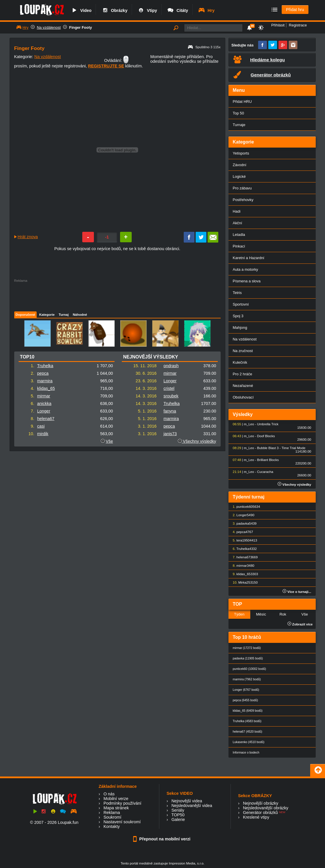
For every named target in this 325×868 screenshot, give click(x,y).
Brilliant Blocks (268, 460)
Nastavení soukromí (122, 822)
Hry (206, 10)
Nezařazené (243, 386)
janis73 (170, 434)
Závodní (240, 165)
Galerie (178, 819)
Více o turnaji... (297, 592)
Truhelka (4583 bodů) (247, 721)
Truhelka (45, 366)
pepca (43, 373)
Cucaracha (265, 472)
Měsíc (261, 614)
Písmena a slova (247, 281)
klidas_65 (46, 388)
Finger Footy (81, 27)
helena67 (46, 419)
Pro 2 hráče (243, 374)
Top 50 (239, 113)
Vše (109, 441)
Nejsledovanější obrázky (266, 808)
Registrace (298, 25)
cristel (169, 388)
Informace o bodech (246, 753)
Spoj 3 (238, 316)
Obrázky (115, 10)
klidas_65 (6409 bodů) (248, 711)
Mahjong (240, 328)
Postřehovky (243, 200)
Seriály (178, 810)
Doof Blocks (266, 436)
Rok (283, 614)
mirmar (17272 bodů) (247, 648)
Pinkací (239, 246)
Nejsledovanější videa (192, 806)
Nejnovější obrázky (261, 803)
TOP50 (178, 815)
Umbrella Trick (268, 424)
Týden (239, 614)
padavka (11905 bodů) (248, 658)
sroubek (171, 396)
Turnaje (239, 125)
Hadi (237, 211)
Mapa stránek (116, 808)
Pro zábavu (242, 188)
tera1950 (243, 540)
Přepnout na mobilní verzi (162, 839)
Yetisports (241, 153)
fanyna (170, 411)
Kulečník (240, 362)
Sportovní (241, 304)
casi (41, 426)
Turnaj (64, 315)
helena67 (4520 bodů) (248, 732)
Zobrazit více (300, 624)
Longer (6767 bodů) (246, 690)
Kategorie (47, 315)
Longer (44, 411)
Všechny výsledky (197, 441)
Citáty (177, 10)
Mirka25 (244, 582)
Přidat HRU (242, 102)
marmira (45, 381)
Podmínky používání (122, 803)
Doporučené (25, 315)
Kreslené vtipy (256, 817)
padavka (243, 523)
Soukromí (112, 817)
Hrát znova (28, 237)
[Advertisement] (117, 295)
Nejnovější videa (187, 801)
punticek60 (244, 507)
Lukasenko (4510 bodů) (249, 742)
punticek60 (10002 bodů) (250, 669)
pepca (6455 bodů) (245, 700)
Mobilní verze (116, 799)
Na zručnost (243, 351)
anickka (44, 403)
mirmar (44, 396)
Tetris (237, 293)
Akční (237, 223)
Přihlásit (278, 25)
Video (81, 10)
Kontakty (112, 826)
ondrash (171, 366)
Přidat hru (295, 10)
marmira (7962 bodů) (247, 679)
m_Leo (249, 424)
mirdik (43, 434)
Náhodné (80, 315)
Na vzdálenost (49, 27)
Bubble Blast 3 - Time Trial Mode (281, 448)
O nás (109, 794)
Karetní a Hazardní (249, 258)
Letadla (239, 235)
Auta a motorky (245, 269)
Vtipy (147, 10)
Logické (239, 176)
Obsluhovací (243, 397)
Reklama (112, 813)
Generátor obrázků (260, 813)
